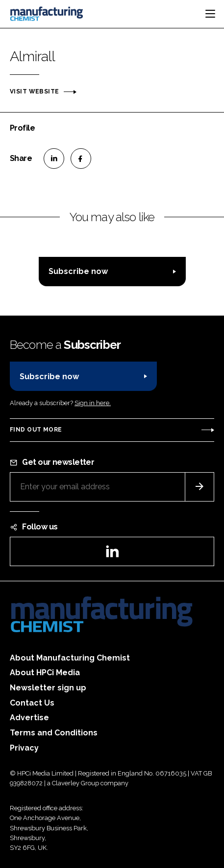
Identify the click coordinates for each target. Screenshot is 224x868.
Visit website (34, 91)
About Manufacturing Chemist (70, 658)
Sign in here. (93, 403)
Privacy (24, 748)
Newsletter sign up (48, 688)
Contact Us (32, 703)
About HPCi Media (45, 673)
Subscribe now (78, 271)
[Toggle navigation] (210, 14)
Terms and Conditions (54, 733)
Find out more (36, 430)
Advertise (29, 718)
